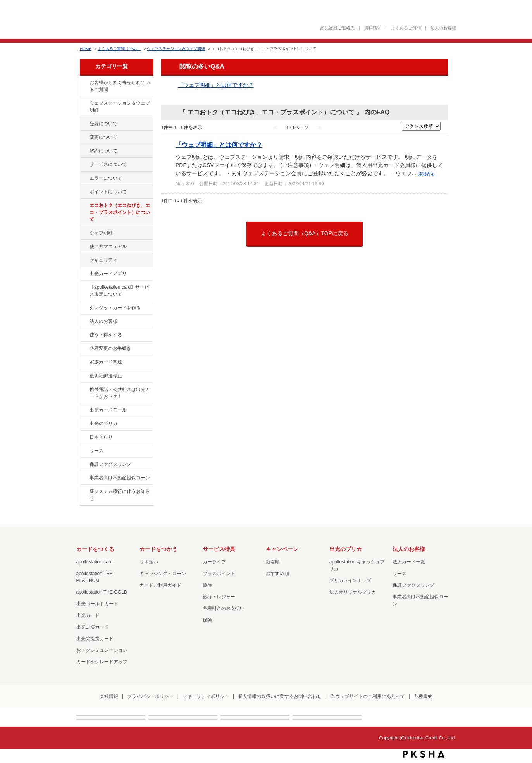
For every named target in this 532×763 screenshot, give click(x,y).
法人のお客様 (443, 28)
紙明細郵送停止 (106, 376)
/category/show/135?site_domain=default (84, 103)
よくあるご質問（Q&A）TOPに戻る (305, 233)
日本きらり (101, 437)
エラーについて (106, 178)
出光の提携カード (95, 639)
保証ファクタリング (110, 464)
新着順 (273, 562)
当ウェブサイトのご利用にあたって (368, 696)
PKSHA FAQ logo (424, 754)
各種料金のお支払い (224, 608)
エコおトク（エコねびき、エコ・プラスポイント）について (120, 212)
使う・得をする (106, 335)
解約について (103, 151)
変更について (103, 137)
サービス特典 (219, 549)
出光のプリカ (103, 424)
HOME (86, 49)
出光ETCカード (93, 627)
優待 (207, 585)
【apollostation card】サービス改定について (119, 291)
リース (96, 451)
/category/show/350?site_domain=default (84, 492)
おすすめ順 (277, 574)
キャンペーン (282, 549)
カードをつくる (95, 549)
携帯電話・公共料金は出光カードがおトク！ (120, 393)
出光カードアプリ (108, 274)
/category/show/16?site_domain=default (84, 424)
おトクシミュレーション (102, 650)
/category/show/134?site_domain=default (84, 83)
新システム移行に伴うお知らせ (120, 495)
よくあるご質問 (406, 28)
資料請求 (373, 28)
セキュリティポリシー (206, 696)
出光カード (88, 615)
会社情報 (109, 696)
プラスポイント (219, 574)
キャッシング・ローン (163, 574)
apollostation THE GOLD (102, 592)
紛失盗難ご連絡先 (337, 28)
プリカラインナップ (350, 580)
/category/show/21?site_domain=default (84, 322)
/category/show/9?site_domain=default (84, 335)
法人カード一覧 (409, 562)
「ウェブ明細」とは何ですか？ (216, 85)
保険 (207, 620)
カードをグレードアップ (102, 662)
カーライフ (214, 562)
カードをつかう (158, 549)
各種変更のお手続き (110, 348)
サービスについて (108, 164)
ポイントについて (108, 192)
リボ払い (149, 562)
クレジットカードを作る (115, 308)
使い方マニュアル (108, 246)
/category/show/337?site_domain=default (84, 260)
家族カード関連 (106, 362)
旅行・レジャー (219, 597)
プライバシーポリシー (150, 696)
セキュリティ (103, 260)
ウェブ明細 (101, 233)
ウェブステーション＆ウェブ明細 (176, 49)
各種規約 (423, 696)
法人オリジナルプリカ (353, 592)
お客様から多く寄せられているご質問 (120, 86)
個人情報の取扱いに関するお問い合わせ (280, 696)
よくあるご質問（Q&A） (119, 49)
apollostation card (95, 562)
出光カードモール (108, 410)
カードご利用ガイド (160, 585)
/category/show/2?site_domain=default (84, 308)
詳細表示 (426, 174)
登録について (103, 124)
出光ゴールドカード (97, 604)
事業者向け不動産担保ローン (120, 478)
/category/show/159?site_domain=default (84, 437)
